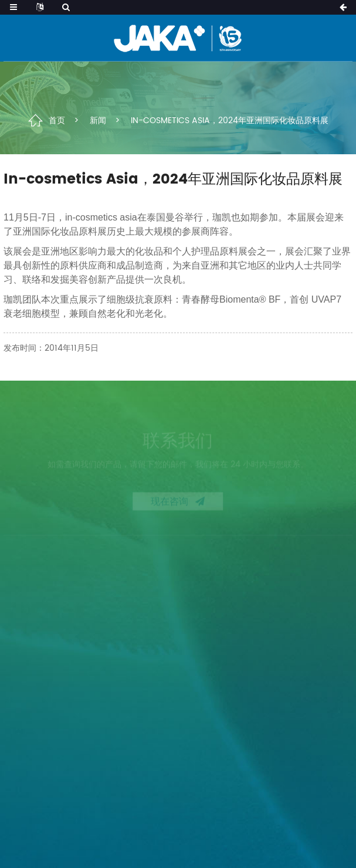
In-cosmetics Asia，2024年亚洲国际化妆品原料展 (230, 120)
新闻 (98, 120)
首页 (57, 120)
